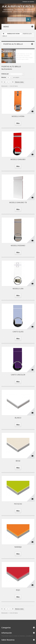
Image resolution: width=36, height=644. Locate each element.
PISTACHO (18, 504)
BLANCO (18, 418)
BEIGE (18, 461)
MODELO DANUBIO (18, 159)
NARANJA (18, 547)
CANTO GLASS (18, 332)
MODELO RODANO (18, 245)
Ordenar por (5, 74)
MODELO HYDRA (18, 116)
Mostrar (4, 77)
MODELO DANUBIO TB (18, 202)
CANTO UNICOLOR (18, 375)
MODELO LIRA (18, 289)
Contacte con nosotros (28, 2)
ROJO (18, 590)
